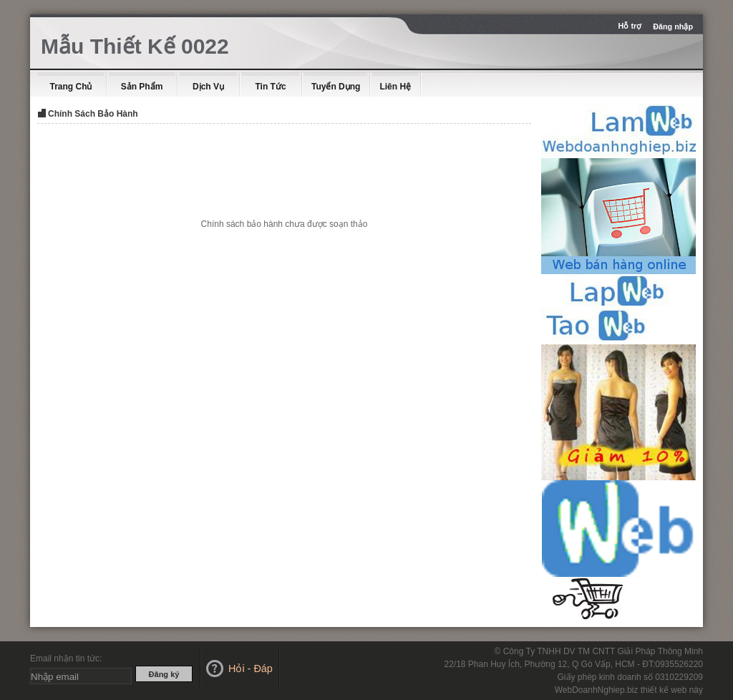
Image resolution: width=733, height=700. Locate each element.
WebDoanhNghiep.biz (597, 690)
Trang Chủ (71, 87)
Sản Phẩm (142, 87)
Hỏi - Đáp (251, 669)
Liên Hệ (395, 87)
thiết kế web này (672, 690)
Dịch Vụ (208, 87)
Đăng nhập (673, 26)
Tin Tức (270, 87)
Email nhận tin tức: (66, 658)
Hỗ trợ (631, 26)
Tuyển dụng (336, 87)
